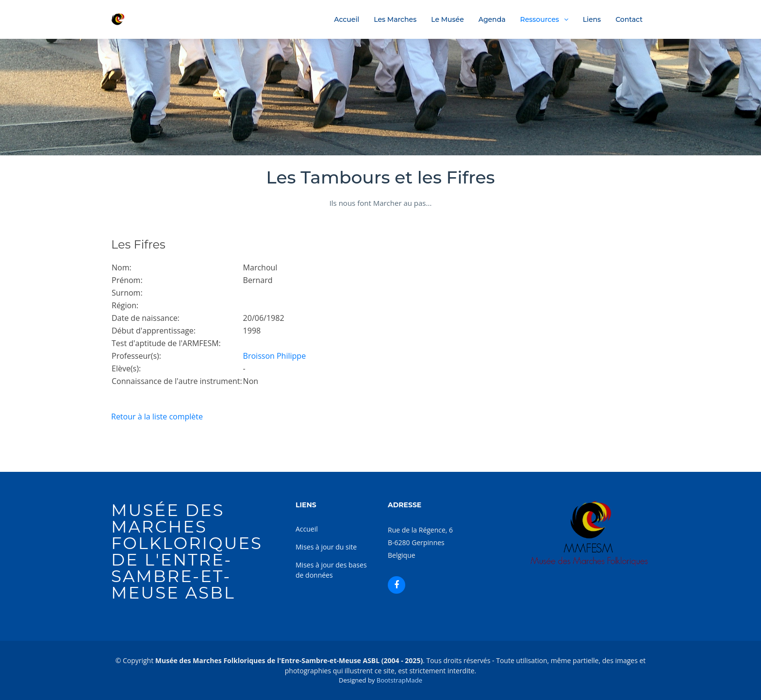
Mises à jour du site (326, 547)
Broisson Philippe (275, 356)
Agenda (492, 19)
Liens (592, 19)
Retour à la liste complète (157, 417)
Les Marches (395, 19)
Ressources (540, 19)
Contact (629, 19)
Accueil (347, 19)
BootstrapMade (399, 680)
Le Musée (447, 19)
